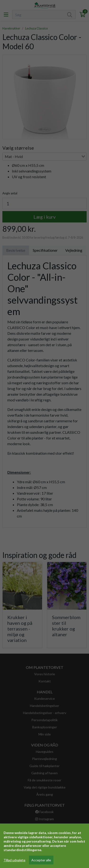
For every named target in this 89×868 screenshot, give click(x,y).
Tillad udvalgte (14, 860)
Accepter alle (41, 860)
